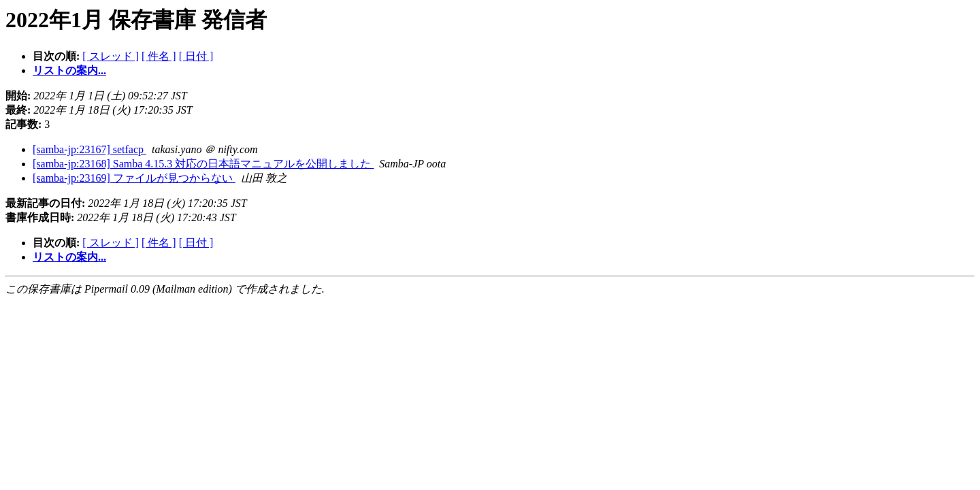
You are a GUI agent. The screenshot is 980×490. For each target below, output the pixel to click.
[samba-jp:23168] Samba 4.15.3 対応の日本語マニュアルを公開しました (203, 164)
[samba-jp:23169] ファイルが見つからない (134, 178)
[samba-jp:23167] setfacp (89, 149)
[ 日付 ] (196, 56)
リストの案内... (69, 70)
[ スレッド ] (111, 56)
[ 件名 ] (159, 56)
